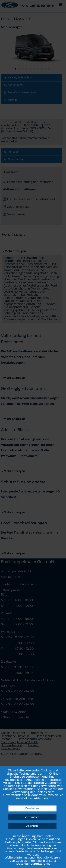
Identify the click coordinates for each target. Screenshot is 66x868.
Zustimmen (32, 817)
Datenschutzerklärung (33, 864)
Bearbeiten (32, 808)
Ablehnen (32, 826)
